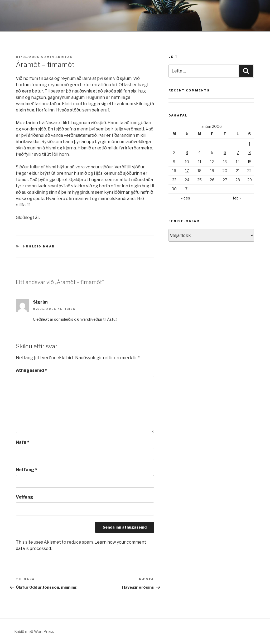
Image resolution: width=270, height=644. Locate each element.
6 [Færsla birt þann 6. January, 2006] (225, 152)
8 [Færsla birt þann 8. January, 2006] (250, 152)
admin (47, 57)
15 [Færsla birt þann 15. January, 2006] (250, 162)
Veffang (25, 497)
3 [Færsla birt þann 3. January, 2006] (187, 152)
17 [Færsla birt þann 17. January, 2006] (187, 171)
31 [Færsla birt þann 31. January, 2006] (187, 189)
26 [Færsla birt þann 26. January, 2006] (212, 180)
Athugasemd (31, 370)
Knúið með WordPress (34, 631)
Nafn (23, 442)
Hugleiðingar (39, 246)
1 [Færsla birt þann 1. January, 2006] (249, 143)
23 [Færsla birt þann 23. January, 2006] (174, 180)
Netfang (26, 470)
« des (186, 198)
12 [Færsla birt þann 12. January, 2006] (212, 162)
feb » (237, 198)
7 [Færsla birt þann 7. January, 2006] (238, 152)
